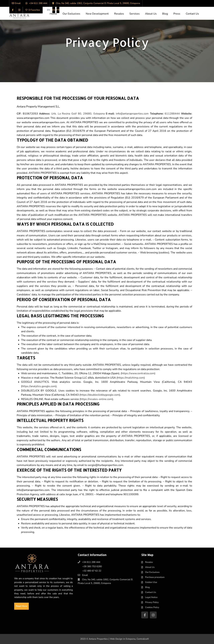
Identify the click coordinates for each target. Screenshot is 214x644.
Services (135, 14)
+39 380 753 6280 (92, 566)
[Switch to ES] (54, 10)
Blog (165, 14)
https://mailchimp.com (131, 378)
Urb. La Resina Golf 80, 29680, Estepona (78, 114)
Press (177, 14)
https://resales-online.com (96, 399)
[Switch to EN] (49, 10)
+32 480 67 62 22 (92, 571)
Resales (119, 14)
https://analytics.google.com (39, 386)
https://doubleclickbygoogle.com (100, 395)
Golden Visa (151, 582)
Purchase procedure (155, 577)
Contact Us (192, 14)
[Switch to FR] (58, 10)
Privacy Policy (152, 602)
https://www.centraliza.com (138, 373)
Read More (22, 606)
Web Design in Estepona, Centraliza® (129, 639)
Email (85, 575)
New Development (97, 14)
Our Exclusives (71, 14)
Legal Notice (151, 597)
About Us (151, 14)
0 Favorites (33, 10)
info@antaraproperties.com (132, 114)
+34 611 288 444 (91, 562)
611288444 (172, 114)
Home (53, 14)
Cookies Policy (152, 607)
